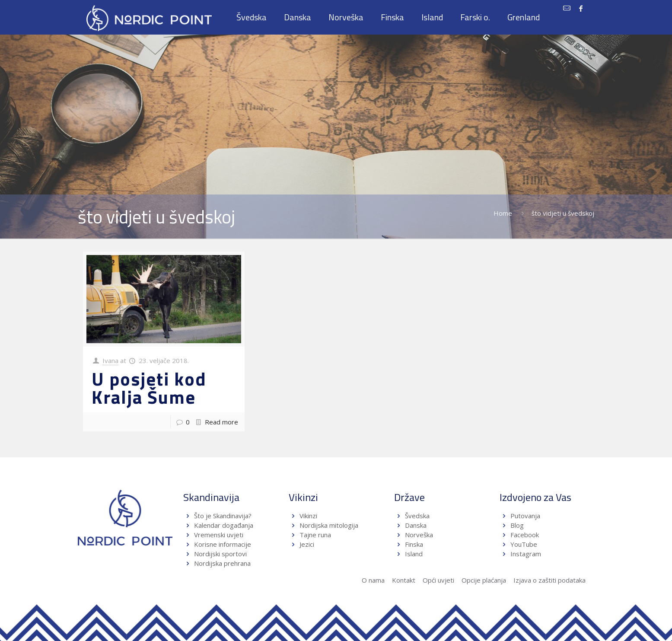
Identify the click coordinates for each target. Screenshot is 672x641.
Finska (414, 544)
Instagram (526, 554)
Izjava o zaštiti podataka (549, 580)
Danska (416, 525)
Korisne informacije (223, 544)
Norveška (419, 535)
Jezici (307, 544)
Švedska (417, 516)
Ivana (110, 360)
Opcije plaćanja (484, 580)
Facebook (525, 535)
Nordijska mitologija (329, 525)
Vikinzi (308, 516)
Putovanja (525, 516)
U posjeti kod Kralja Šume (149, 388)
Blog (517, 525)
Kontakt (404, 580)
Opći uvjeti (438, 580)
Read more (221, 422)
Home (503, 213)
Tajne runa (315, 535)
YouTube (523, 544)
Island (414, 554)
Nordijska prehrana (222, 563)
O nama (373, 580)
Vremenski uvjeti (219, 535)
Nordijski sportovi (220, 554)
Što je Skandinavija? (223, 516)
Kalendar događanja (224, 525)
